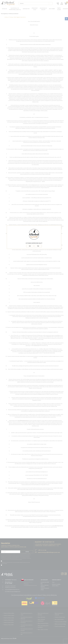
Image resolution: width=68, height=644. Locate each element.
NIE (30, 246)
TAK (38, 246)
